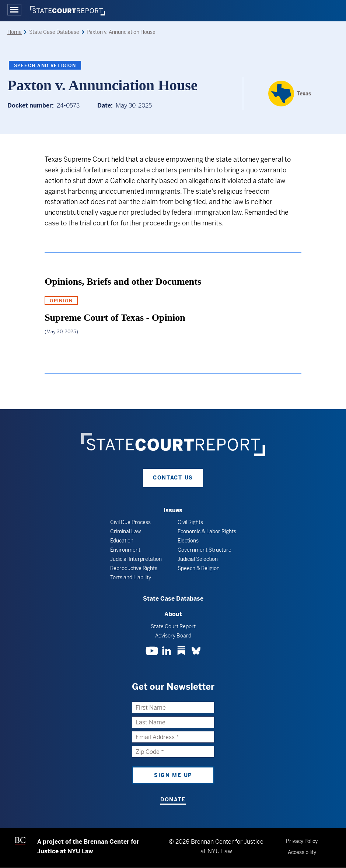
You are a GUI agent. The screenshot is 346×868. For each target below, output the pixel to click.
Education (122, 541)
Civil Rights (190, 522)
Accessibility (302, 852)
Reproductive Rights (134, 568)
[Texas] (290, 94)
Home (15, 32)
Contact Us (173, 478)
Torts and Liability (131, 577)
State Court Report (173, 626)
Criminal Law (125, 531)
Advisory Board (173, 636)
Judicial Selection (198, 559)
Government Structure (205, 550)
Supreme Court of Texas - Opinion (115, 318)
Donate (173, 800)
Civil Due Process (130, 522)
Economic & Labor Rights (207, 531)
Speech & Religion (199, 568)
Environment (125, 550)
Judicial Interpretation (136, 559)
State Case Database (173, 599)
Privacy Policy (302, 841)
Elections (188, 541)
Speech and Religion (45, 66)
